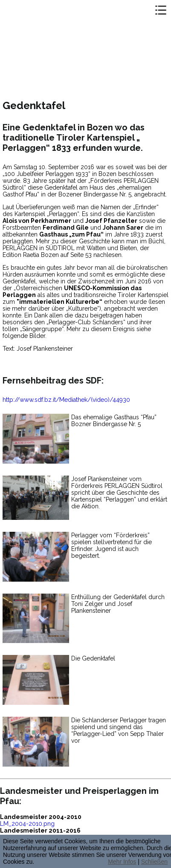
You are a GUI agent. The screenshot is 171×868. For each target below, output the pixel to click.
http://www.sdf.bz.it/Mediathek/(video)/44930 (66, 400)
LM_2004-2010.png (27, 824)
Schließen (154, 862)
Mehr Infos (122, 862)
